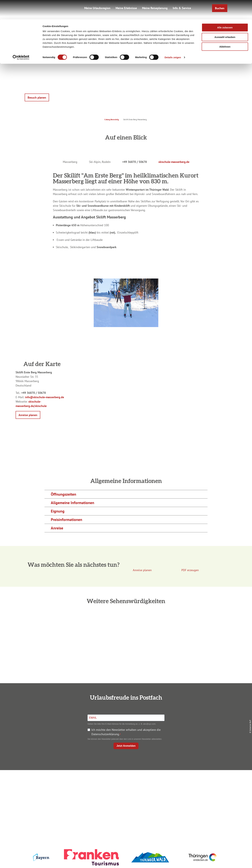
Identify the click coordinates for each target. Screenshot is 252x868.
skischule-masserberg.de (174, 162)
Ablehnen (225, 27)
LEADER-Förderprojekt (193, 804)
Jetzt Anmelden (126, 746)
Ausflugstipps (125, 798)
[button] (37, 97)
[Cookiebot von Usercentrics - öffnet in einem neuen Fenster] (21, 38)
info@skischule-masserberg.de (44, 397)
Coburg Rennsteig (112, 119)
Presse (193, 792)
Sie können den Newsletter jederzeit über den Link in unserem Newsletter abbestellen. (125, 739)
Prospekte (125, 792)
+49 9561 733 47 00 (61, 801)
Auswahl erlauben (225, 18)
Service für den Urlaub (193, 798)
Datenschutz (193, 787)
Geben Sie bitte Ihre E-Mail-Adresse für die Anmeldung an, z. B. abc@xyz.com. (122, 724)
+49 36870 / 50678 (135, 162)
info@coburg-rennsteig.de (63, 805)
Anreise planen (125, 781)
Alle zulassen (225, 8)
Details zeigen (173, 38)
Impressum (193, 781)
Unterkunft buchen (125, 787)
